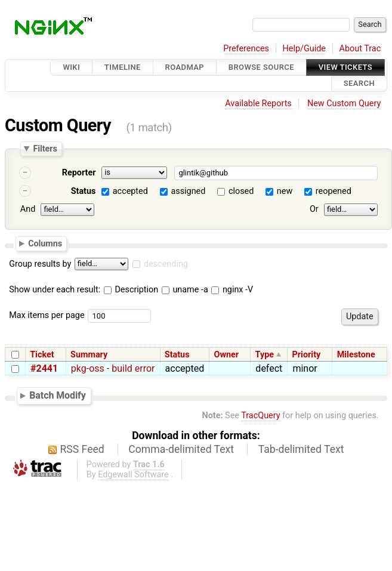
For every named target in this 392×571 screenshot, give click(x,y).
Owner (227, 355)
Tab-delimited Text (301, 449)
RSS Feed (82, 449)
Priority (307, 355)
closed (241, 191)
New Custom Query (344, 104)
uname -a (185, 290)
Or (314, 209)
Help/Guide (304, 49)
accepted (130, 191)
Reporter (79, 173)
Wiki (71, 67)
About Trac (360, 49)
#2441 (44, 368)
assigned (188, 191)
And (28, 209)
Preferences (246, 49)
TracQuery (260, 416)
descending (166, 264)
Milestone (356, 355)
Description (131, 290)
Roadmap (185, 67)
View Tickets (345, 67)
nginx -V (232, 290)
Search (359, 84)
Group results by (40, 264)
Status (84, 191)
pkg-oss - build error (113, 368)
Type (265, 355)
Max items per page (47, 315)
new (285, 191)
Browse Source (261, 67)
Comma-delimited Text (181, 449)
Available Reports (258, 104)
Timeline (123, 67)
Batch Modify (58, 395)
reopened (334, 191)
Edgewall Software (133, 475)
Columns (45, 243)
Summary (89, 355)
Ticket (42, 355)
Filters (45, 149)
